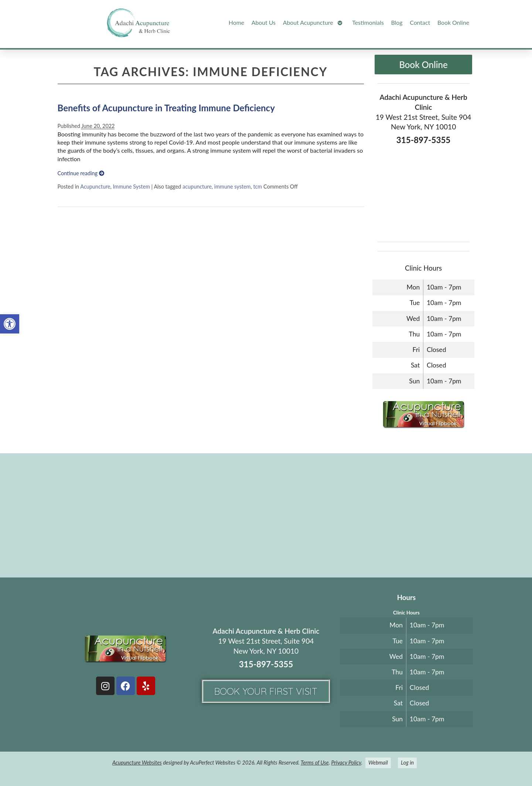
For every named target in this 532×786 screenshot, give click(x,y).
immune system (233, 187)
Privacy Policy (346, 763)
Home (236, 22)
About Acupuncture (308, 22)
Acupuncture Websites (137, 763)
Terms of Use (315, 763)
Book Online (453, 22)
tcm (258, 187)
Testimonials (368, 22)
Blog (397, 22)
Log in (407, 763)
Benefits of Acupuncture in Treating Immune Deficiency (166, 108)
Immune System (131, 187)
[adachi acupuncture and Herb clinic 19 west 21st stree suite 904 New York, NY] (266, 515)
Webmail (378, 763)
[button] (10, 324)
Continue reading (81, 173)
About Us (264, 22)
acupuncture (197, 187)
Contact (420, 22)
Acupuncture (95, 187)
